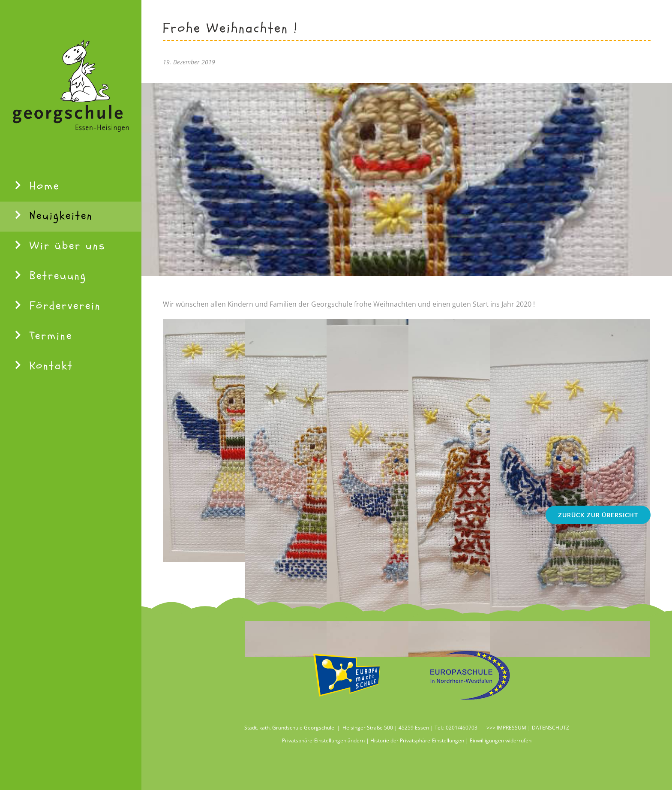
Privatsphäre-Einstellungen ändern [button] (323, 740)
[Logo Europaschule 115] (467, 654)
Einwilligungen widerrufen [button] (501, 740)
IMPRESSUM (511, 728)
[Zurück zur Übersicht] (598, 515)
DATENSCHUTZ (550, 728)
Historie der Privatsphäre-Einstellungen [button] (417, 740)
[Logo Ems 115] (347, 654)
